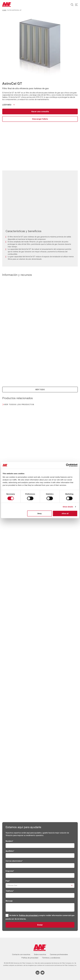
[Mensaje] (40, 907)
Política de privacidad (28, 915)
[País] (40, 885)
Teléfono (10, 891)
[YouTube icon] (42, 973)
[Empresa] (40, 875)
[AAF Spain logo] (7, 5)
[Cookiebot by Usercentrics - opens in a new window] (68, 465)
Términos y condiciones (51, 958)
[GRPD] (7, 915)
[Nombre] (40, 846)
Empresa (10, 871)
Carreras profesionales (59, 954)
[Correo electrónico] (40, 866)
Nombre (9, 841)
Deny (40, 513)
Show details (68, 507)
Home (4, 10)
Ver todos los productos (19, 404)
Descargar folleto (40, 119)
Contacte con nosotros (21, 954)
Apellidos (10, 851)
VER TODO (40, 389)
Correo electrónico (14, 861)
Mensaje (9, 901)
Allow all (65, 513)
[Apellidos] (40, 856)
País (8, 881)
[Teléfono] (40, 895)
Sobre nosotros (40, 954)
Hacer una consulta (40, 111)
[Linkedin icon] (38, 973)
